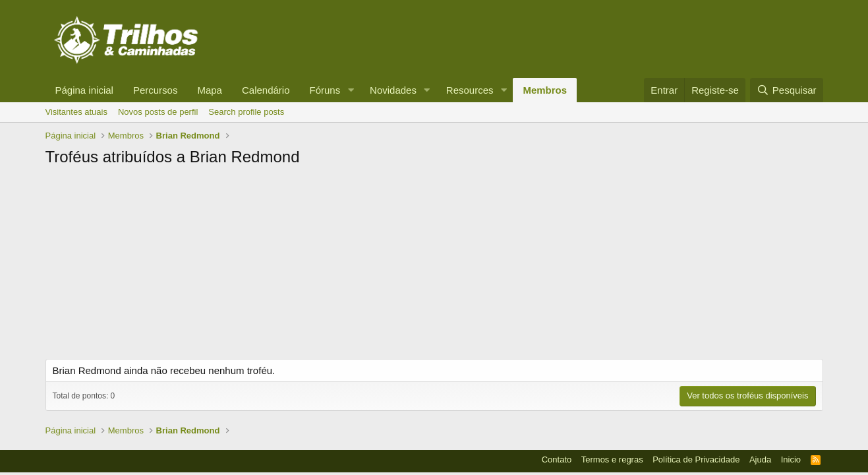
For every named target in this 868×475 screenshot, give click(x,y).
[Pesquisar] (786, 90)
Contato (557, 459)
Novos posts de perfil (158, 112)
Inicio (791, 459)
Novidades (393, 90)
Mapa (210, 90)
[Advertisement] (434, 267)
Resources (470, 90)
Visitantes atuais (76, 112)
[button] (351, 90)
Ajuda (760, 459)
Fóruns (325, 90)
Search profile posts (246, 112)
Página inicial (84, 90)
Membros (545, 90)
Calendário (266, 90)
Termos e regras (612, 459)
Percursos (156, 90)
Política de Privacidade (696, 459)
